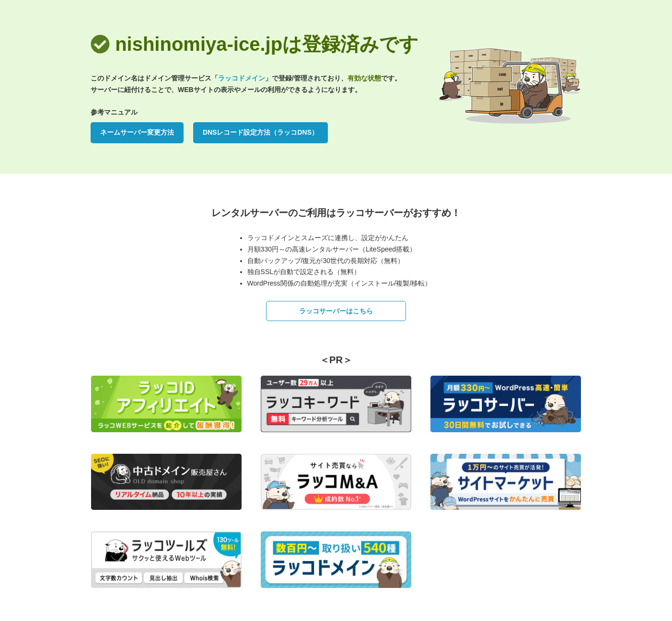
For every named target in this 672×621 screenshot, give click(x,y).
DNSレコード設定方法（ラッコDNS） (261, 132)
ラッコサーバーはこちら (336, 311)
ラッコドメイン (242, 78)
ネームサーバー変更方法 (137, 132)
